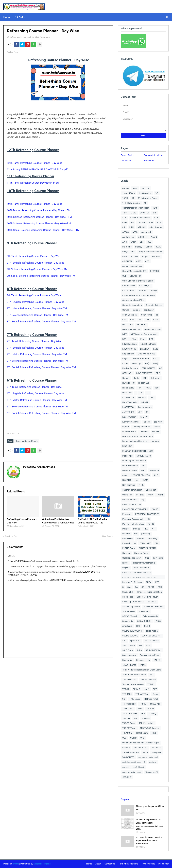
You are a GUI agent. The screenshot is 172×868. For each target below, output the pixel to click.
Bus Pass (156, 257)
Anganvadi (146, 232)
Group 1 (126, 378)
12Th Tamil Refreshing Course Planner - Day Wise (35, 163)
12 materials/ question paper (136, 208)
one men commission (132, 490)
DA (124, 325)
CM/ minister (128, 291)
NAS (144, 466)
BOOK (158, 247)
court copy (149, 310)
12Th (125, 213)
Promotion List (129, 543)
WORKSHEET (128, 757)
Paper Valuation (130, 500)
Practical (126, 534)
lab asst (147, 422)
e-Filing (133, 339)
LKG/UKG (144, 432)
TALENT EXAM (129, 665)
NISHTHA (127, 480)
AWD (125, 242)
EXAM (125, 363)
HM (139, 388)
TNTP (140, 709)
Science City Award (131, 607)
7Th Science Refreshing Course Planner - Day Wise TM (37, 361)
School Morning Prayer (147, 597)
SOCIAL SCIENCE (130, 636)
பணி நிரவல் (139, 767)
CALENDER (127, 261)
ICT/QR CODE (128, 398)
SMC (138, 626)
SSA (124, 646)
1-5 (157, 193)
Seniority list (128, 621)
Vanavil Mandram (131, 752)
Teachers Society (148, 680)
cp (157, 315)
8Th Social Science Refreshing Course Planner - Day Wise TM (41, 322)
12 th (155, 208)
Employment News (146, 354)
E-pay (143, 339)
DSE (124, 339)
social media (152, 631)
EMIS (156, 349)
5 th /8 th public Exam (140, 218)
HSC (157, 388)
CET (124, 276)
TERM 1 (151, 684)
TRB (136, 718)
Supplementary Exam (150, 655)
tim (124, 699)
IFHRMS (142, 398)
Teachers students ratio (133, 684)
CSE (148, 320)
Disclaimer (149, 160)
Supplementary (129, 655)
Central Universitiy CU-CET (134, 271)
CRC (140, 320)
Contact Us (126, 160)
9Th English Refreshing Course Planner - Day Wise (36, 263)
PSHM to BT (145, 543)
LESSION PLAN (129, 432)
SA (136, 587)
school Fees (128, 597)
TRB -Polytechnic (146, 723)
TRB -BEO (145, 718)
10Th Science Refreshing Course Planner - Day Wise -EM (39, 223)
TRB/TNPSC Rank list (150, 728)
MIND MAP (127, 446)
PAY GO (155, 509)
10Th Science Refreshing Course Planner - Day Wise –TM (39, 217)
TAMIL (143, 665)
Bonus (149, 247)
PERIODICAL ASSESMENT (147, 514)
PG (148, 519)
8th (124, 227)
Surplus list (127, 660)
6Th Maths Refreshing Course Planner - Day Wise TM (37, 400)
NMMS (145, 480)
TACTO (157, 660)
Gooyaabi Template (42, 864)
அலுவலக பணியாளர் (148, 757)
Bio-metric (127, 247)
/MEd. (135, 188)
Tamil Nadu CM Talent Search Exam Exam (142, 670)
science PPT (144, 611)
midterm (155, 441)
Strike (139, 650)
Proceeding (127, 539)
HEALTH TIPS (128, 383)
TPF (143, 714)
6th (132, 222)
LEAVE (157, 427)
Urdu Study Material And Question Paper (141, 743)
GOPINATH (127, 373)
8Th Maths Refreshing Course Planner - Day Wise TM (37, 309)
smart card (127, 626)
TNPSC (143, 704)
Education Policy (148, 344)
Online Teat (151, 490)
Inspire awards (145, 407)
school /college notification (149, 592)
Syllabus (140, 660)
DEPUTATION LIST (153, 329)
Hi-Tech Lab (144, 383)
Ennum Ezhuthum (141, 359)
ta (149, 660)
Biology (139, 247)
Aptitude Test (128, 237)
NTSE (141, 485)
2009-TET (145, 213)
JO (147, 412)
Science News (129, 611)
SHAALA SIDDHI (145, 621)
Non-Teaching (129, 485)
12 (145, 203)
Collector (142, 291)
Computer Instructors (132, 305)
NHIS (156, 475)
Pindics (137, 529)
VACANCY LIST (141, 748)
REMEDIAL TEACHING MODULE (136, 573)
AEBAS (125, 232)
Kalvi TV (144, 417)
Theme (16, 864)
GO (161, 368)
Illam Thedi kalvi (130, 402)
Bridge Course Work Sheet (151, 252)
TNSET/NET (128, 709)
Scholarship (128, 592)
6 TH (125, 222)
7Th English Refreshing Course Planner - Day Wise (36, 348)
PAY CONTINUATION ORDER (135, 509)
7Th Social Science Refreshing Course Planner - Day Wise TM (41, 367)
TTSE (154, 733)
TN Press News (151, 699)
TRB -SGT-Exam (129, 728)
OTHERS (140, 495)
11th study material (131, 203)
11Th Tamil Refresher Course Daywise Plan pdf (33, 183)
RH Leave (138, 582)
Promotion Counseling (147, 539)
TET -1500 (127, 694)
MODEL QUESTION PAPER (134, 461)
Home (89, 864)
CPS (132, 320)
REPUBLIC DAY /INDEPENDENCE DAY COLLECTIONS (139, 578)
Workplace (156, 752)
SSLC (148, 646)
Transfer (126, 718)
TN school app (129, 704)
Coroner (137, 310)
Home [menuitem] (7, 17)
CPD (124, 320)
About (98, 864)
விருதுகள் (127, 777)
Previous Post (12, 535)
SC (143, 587)
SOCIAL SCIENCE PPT (132, 631)
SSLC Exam (128, 650)
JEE (140, 412)
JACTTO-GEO (128, 412)
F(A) (147, 363)
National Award (130, 470)
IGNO (152, 398)
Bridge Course (129, 252)
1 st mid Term (129, 193)
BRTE (125, 257)
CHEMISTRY (135, 276)
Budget (145, 257)
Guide (136, 378)
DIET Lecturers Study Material (144, 334)
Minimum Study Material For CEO (137, 451)
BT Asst (134, 257)
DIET (124, 334)
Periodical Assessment (133, 519)
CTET (156, 320)
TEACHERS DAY (130, 680)
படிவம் (126, 767)
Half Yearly (155, 378)
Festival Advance (130, 368)
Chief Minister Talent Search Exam (138, 281)
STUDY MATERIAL (154, 650)
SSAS (132, 646)
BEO (149, 242)
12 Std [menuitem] (19, 17)
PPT (153, 529)
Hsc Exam (127, 393)
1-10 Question (145, 193)
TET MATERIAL (142, 694)
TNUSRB (150, 709)
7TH (151, 222)
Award (154, 237)
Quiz (147, 558)
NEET (143, 470)
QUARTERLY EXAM (147, 548)
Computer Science (154, 305)
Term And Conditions (154, 155)
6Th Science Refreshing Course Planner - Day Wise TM (37, 407)
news (125, 475)
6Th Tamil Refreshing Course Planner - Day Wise (34, 387)
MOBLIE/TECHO (144, 456)
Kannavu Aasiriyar (131, 422)
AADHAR (142, 227)
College (153, 291)
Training (152, 714)
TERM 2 (126, 689)
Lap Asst (158, 422)
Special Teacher (152, 641)
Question (126, 553)
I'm (141, 393)
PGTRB (151, 524)
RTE (157, 582)
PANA (150, 495)
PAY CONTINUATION (132, 505)
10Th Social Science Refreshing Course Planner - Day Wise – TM (43, 230)
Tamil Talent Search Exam (134, 675)
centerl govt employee (132, 266)
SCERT (151, 587)
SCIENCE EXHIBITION (153, 607)
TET (155, 689)
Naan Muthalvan (130, 466)
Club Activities (129, 286)
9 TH (131, 227)
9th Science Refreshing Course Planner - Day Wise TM (37, 269)
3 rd (155, 213)
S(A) (129, 587)
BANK (133, 242)
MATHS (156, 432)
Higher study (128, 388)
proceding (146, 534)
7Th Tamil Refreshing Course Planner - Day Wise (35, 341)
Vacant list (156, 748)
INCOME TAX (128, 407)
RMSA (149, 582)
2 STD (134, 213)
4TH (124, 218)
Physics (126, 529)
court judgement (130, 315)
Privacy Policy (127, 155)
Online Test (127, 495)
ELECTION (145, 349)
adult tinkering (156, 227)
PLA (146, 529)
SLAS (158, 621)
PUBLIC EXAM (129, 548)
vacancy (126, 748)
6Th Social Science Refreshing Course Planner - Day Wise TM (41, 413)
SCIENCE (152, 602)
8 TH (159, 222)
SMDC (147, 626)
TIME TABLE (135, 699)
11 (133, 198)
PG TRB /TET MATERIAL (133, 524)
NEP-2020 (154, 470)
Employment (128, 354)
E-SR (151, 339)
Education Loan (130, 344)
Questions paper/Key (132, 558)
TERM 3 (137, 689)
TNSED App (155, 704)
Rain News (158, 558)
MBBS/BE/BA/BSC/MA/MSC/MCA (138, 436)
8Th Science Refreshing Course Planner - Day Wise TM (37, 315)
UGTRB (133, 738)
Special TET (135, 641)
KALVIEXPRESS (46, 466)
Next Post (107, 535)
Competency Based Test (133, 300)
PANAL (160, 495)
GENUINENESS (149, 368)
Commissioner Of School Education (139, 295)
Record (125, 563)
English (126, 359)
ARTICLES (143, 237)
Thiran (156, 694)
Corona (126, 310)
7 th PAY (141, 222)
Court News (147, 315)
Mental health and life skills (135, 441)
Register (126, 568)
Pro (136, 534)
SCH (160, 587)
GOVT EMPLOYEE (144, 373)
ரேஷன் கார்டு (152, 772)
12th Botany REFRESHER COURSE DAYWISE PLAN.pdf (37, 170)
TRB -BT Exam (129, 723)
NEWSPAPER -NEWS (140, 475)
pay (143, 500)
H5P (145, 378)
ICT (148, 393)
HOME (148, 388)
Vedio (145, 752)
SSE (140, 646)
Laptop (126, 427)
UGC (124, 738)
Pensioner (127, 514)
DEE (131, 325)
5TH (156, 218)
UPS (142, 738)
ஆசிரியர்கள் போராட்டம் (134, 762)
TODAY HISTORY (130, 714)
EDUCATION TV (129, 349)
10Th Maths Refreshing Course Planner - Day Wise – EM (39, 210)
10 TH (125, 198)
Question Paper (141, 553)
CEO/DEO (154, 271)
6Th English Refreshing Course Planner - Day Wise (36, 394)
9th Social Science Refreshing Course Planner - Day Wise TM (41, 276)
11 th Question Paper (148, 198)
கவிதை (153, 762)
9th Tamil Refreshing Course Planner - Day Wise (34, 256)
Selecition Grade (150, 616)
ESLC (156, 359)
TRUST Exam (142, 733)
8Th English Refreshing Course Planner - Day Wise (36, 302)
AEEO (135, 232)
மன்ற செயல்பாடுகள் (132, 772)
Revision (126, 582)
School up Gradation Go (133, 602)
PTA (156, 543)
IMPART (145, 402)
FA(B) (155, 363)
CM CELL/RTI (145, 286)
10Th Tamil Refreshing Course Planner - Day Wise (35, 204)
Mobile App (127, 456)
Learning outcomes (141, 427)
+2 (143, 188)
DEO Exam (141, 325)
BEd (142, 242)
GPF (158, 373)
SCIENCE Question (131, 616)
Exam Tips (137, 363)
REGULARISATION (141, 568)
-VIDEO (125, 188)
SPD (124, 641)
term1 (147, 689)
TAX (152, 675)
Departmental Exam (131, 329)
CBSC (139, 261)
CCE (147, 261)
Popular (125, 799)
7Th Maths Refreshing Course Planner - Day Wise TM (37, 354)
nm (136, 480)
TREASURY (127, 733)
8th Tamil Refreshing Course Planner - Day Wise (34, 295)
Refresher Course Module (22, 37)
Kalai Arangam (129, 417)
